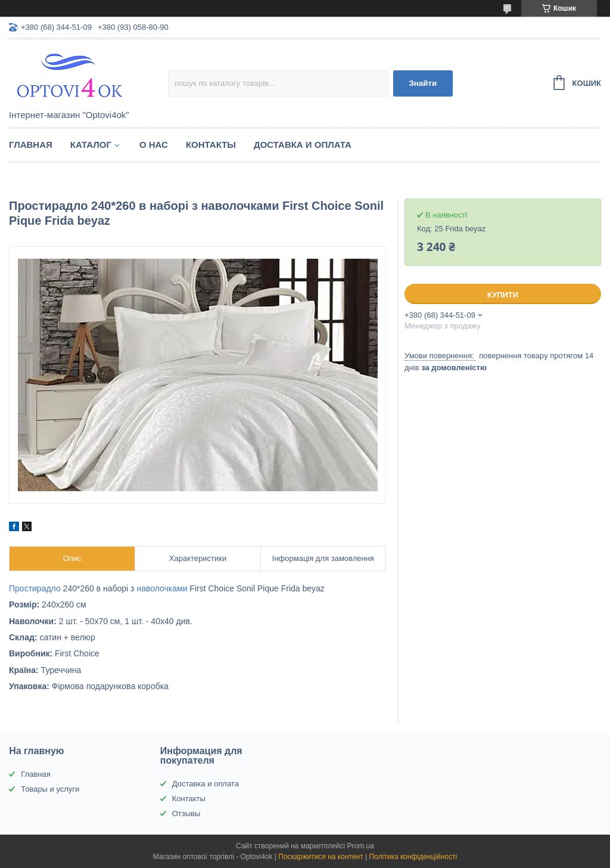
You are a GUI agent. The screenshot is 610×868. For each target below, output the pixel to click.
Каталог (91, 145)
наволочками (162, 588)
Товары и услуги (50, 789)
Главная (31, 145)
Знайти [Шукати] (423, 83)
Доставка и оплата (303, 145)
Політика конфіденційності (413, 857)
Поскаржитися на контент (320, 857)
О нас (154, 145)
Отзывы (186, 813)
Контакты (211, 145)
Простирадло (35, 588)
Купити (503, 295)
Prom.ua (361, 846)
